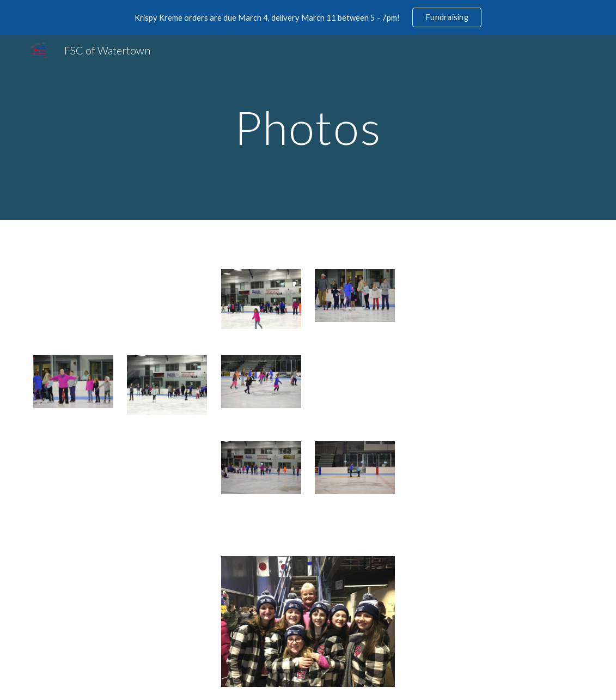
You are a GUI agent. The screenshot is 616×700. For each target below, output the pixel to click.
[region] (308, 17)
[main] (308, 127)
